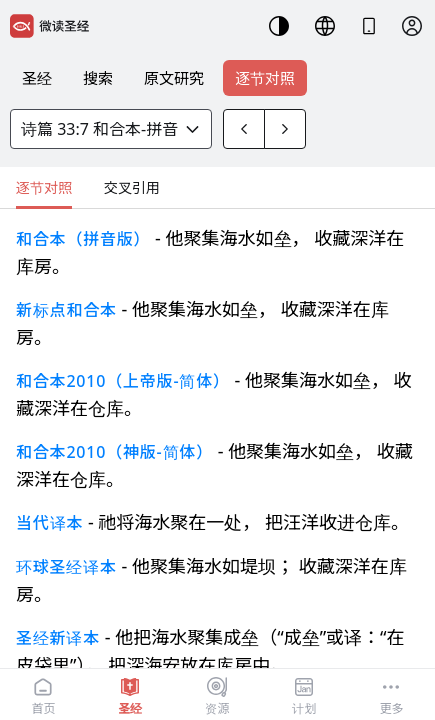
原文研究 (174, 78)
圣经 (37, 78)
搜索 (98, 78)
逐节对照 (265, 78)
